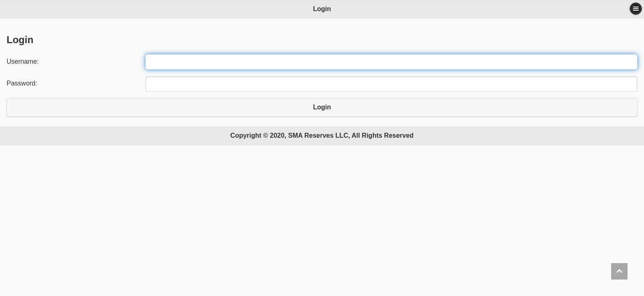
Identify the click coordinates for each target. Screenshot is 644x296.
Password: (22, 83)
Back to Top (619, 271)
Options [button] (636, 9)
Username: (23, 61)
